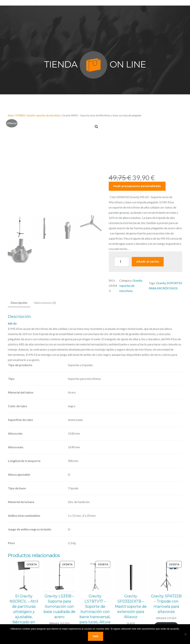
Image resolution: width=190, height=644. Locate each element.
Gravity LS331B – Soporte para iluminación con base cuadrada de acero (59, 606)
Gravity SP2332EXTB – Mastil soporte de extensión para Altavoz (131, 606)
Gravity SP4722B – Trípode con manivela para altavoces (166, 604)
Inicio (11, 115)
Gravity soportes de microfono (44, 115)
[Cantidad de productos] (122, 262)
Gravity (161, 283)
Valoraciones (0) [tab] (45, 303)
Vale (96, 637)
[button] (96, 127)
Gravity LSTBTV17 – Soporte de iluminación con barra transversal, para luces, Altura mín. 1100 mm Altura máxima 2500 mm (95, 617)
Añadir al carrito (148, 262)
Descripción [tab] (19, 303)
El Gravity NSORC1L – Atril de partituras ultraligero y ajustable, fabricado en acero (24, 612)
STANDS (20, 115)
